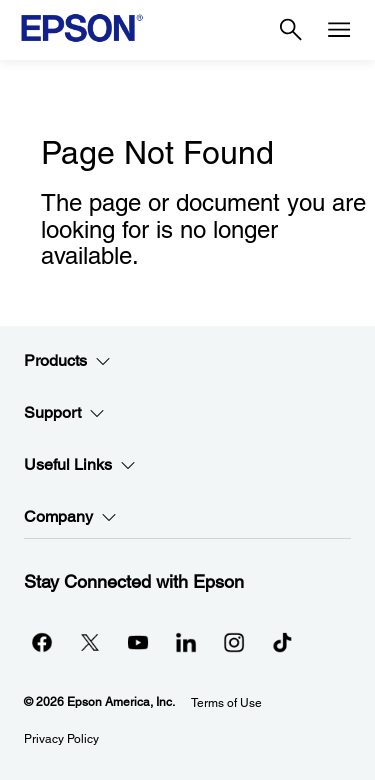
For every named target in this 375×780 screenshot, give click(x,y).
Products (67, 361)
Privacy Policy (61, 739)
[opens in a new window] (282, 642)
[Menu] (339, 30)
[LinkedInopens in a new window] (186, 642)
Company (70, 517)
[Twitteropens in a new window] (90, 642)
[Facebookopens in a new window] (42, 642)
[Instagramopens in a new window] (234, 642)
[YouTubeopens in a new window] (138, 642)
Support (64, 413)
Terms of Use (226, 703)
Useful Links (80, 465)
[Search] (291, 30)
